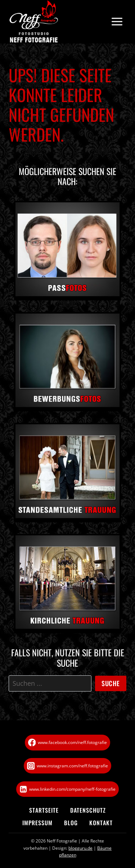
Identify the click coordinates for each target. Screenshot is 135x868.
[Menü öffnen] (117, 22)
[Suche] (50, 683)
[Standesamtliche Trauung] (67, 475)
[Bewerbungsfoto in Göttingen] (67, 364)
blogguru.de (80, 848)
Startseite (44, 810)
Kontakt (101, 823)
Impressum (37, 823)
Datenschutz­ (88, 810)
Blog (71, 823)
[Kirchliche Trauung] (67, 586)
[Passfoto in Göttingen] (67, 251)
